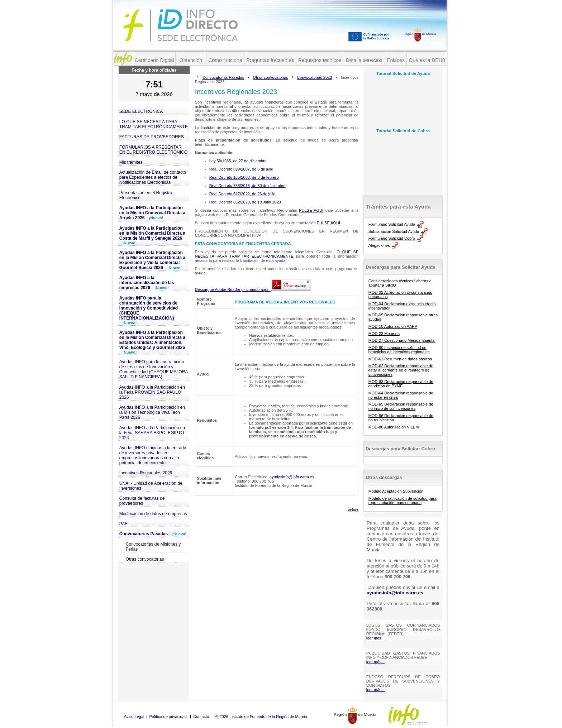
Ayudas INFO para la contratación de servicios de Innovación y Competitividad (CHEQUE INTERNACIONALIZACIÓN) (149, 310)
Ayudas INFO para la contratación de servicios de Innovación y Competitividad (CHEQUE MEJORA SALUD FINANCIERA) (154, 369)
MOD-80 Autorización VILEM (394, 427)
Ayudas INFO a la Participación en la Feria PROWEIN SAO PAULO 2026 (152, 392)
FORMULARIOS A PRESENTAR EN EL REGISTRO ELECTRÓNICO (153, 150)
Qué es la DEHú (427, 60)
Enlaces (396, 60)
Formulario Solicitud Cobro (392, 238)
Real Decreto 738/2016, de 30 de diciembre (247, 186)
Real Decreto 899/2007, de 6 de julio (241, 169)
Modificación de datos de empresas (153, 514)
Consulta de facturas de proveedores (142, 501)
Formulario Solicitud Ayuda (392, 224)
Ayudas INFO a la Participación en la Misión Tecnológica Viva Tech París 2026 (152, 412)
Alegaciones (379, 245)
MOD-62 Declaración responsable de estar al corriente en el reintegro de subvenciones (401, 370)
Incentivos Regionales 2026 (146, 473)
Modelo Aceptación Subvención (396, 491)
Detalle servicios (364, 60)
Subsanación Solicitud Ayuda (394, 231)
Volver (353, 510)
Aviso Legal (134, 717)
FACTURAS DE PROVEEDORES (152, 137)
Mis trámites (131, 162)
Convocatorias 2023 (314, 77)
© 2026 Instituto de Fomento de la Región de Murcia (261, 717)
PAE (123, 524)
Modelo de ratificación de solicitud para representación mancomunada (403, 500)
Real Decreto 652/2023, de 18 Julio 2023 (245, 202)
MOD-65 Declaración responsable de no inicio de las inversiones (401, 406)
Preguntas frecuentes (270, 60)
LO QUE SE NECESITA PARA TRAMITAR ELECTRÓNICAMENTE (154, 124)
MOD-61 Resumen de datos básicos (400, 359)
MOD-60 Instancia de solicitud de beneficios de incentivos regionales (399, 350)
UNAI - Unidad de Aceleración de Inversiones (151, 486)
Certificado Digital (154, 60)
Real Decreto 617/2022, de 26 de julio (242, 194)
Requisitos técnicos (320, 60)
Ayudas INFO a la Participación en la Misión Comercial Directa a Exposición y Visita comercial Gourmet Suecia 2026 (152, 260)
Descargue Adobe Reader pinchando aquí (253, 289)
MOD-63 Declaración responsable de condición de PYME (401, 384)
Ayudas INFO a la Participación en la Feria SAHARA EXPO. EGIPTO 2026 (152, 433)
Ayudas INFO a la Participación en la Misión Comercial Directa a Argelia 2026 (152, 213)
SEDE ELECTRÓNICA (141, 111)
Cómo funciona (225, 60)
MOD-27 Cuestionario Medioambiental (402, 340)
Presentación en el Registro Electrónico (146, 195)
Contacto (201, 717)
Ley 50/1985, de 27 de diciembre (238, 161)
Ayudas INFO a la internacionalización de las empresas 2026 (147, 283)
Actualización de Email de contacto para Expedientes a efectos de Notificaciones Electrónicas (153, 177)
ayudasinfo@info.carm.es (292, 477)
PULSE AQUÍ (311, 210)
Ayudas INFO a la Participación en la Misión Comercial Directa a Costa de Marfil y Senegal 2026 (152, 235)
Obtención (191, 60)
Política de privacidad (168, 717)
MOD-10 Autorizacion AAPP (393, 326)
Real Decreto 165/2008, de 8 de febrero (244, 177)
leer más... (375, 638)
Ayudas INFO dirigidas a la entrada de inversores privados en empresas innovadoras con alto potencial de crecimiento (153, 455)
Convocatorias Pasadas (153, 534)
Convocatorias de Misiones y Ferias (153, 547)
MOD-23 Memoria (384, 334)
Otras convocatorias (145, 559)
